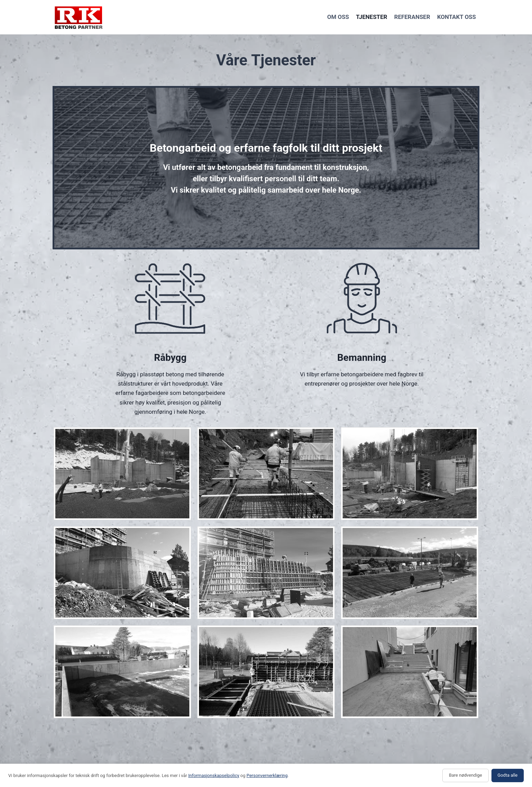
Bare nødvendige (465, 775)
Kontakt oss (457, 17)
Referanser (412, 17)
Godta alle (508, 775)
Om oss (338, 17)
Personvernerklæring (267, 775)
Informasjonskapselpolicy (214, 775)
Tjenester (372, 17)
